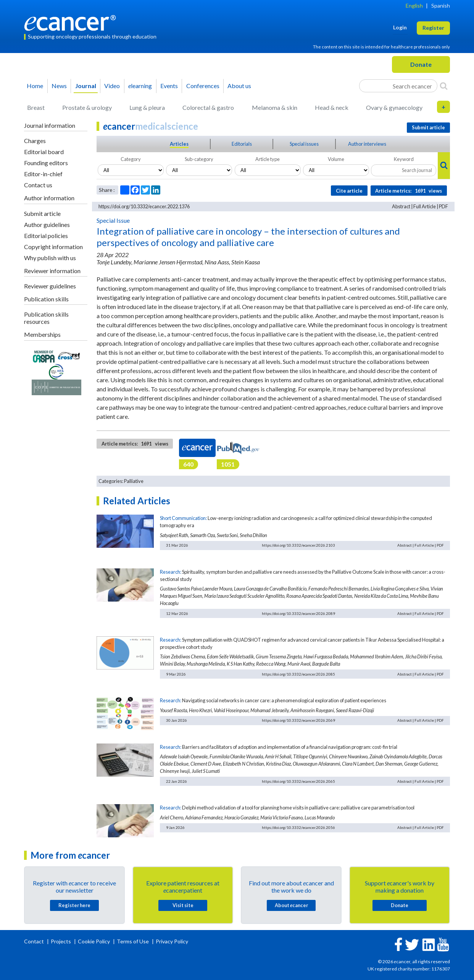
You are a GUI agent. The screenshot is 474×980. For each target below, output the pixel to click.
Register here (74, 905)
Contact (35, 941)
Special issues (304, 144)
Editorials (242, 144)
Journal (86, 86)
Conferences (203, 86)
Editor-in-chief (43, 174)
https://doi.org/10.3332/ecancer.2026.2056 (298, 827)
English (414, 6)
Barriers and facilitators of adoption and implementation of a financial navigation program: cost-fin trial (290, 747)
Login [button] (400, 27)
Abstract (401, 206)
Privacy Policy (172, 941)
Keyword (404, 159)
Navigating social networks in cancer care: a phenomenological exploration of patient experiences (284, 700)
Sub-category (199, 159)
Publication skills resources (46, 318)
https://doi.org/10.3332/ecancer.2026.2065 (298, 781)
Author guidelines (47, 224)
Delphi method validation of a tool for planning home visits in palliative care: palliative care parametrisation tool (298, 808)
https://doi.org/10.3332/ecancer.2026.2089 (298, 613)
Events (169, 86)
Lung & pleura (147, 107)
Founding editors (46, 163)
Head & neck (332, 107)
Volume (336, 159)
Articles (179, 144)
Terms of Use (133, 941)
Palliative (134, 481)
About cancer (291, 905)
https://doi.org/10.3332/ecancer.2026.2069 (298, 720)
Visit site (183, 905)
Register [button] (433, 28)
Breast (36, 107)
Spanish (441, 6)
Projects (61, 941)
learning (140, 86)
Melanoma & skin (275, 107)
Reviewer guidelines (50, 286)
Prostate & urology (87, 107)
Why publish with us (50, 258)
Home (35, 86)
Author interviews (367, 144)
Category (131, 159)
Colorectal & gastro (208, 107)
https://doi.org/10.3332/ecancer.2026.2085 (298, 674)
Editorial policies (46, 236)
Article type (268, 159)
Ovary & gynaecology (394, 107)
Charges (35, 141)
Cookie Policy (94, 941)
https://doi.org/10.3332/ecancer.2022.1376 (144, 206)
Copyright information (53, 247)
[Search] (444, 86)
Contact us (38, 185)
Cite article (349, 191)
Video (112, 86)
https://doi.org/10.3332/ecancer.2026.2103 (298, 545)
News (59, 86)
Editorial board (44, 152)
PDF (443, 206)
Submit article (42, 213)
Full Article (425, 206)
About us (239, 86)
